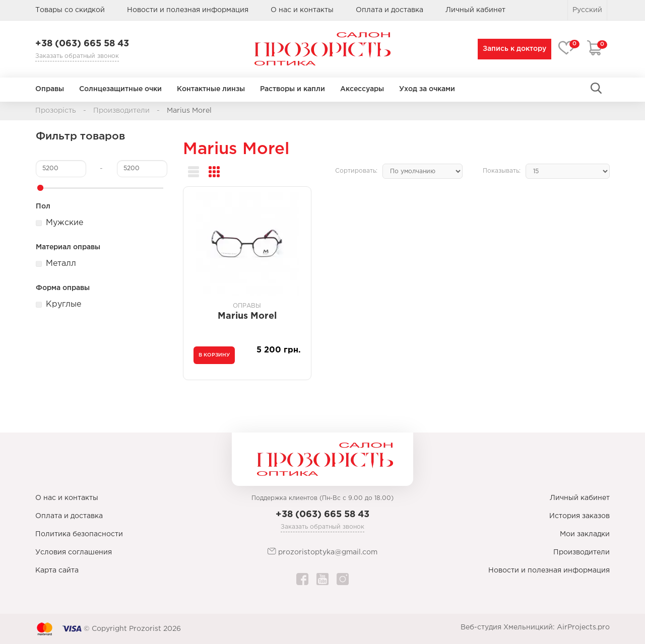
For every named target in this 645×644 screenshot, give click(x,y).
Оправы (50, 89)
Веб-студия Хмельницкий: (508, 627)
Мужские (64, 223)
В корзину (214, 355)
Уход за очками (427, 89)
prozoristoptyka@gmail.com (322, 552)
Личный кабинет (580, 498)
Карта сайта (57, 570)
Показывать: (502, 171)
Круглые (63, 304)
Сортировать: (356, 171)
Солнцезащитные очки (120, 89)
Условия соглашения (74, 552)
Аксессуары (362, 89)
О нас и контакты (302, 10)
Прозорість (56, 111)
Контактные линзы (211, 89)
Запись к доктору (512, 49)
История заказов (579, 516)
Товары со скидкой (70, 10)
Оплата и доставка (390, 10)
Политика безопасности (79, 534)
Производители (121, 111)
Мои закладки (585, 534)
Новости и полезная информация (188, 10)
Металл (61, 264)
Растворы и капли (293, 89)
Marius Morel (189, 111)
